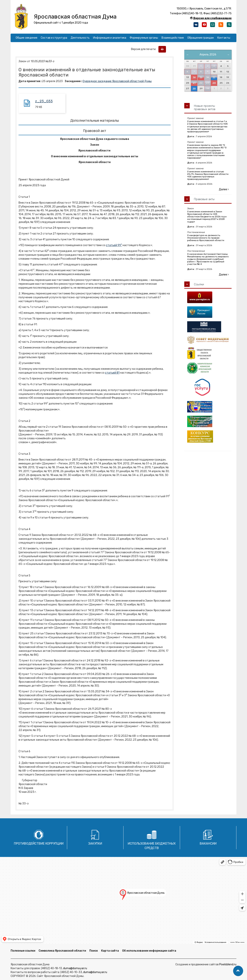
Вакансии (208, 844)
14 (194, 77)
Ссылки (199, 284)
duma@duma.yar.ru (75, 968)
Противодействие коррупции (39, 844)
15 (201, 77)
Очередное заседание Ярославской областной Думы (117, 81)
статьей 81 (112, 373)
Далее (224, 189)
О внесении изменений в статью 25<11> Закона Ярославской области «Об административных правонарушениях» (208, 175)
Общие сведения (26, 38)
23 (208, 83)
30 (208, 89)
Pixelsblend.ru (228, 964)
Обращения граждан (201, 38)
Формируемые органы (144, 38)
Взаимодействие (173, 38)
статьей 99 (114, 245)
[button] (238, 971)
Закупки (95, 844)
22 (201, 83)
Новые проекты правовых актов (205, 108)
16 (208, 77)
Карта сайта (110, 951)
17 (214, 77)
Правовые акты (204, 199)
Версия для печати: (144, 49)
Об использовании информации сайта (149, 951)
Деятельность (80, 38)
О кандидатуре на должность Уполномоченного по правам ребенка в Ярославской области (206, 238)
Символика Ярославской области (62, 951)
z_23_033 (44, 101)
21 (194, 83)
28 (194, 89)
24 (214, 83)
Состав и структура (54, 38)
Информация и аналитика (110, 38)
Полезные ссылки (23, 951)
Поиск (94, 951)
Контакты (224, 38)
